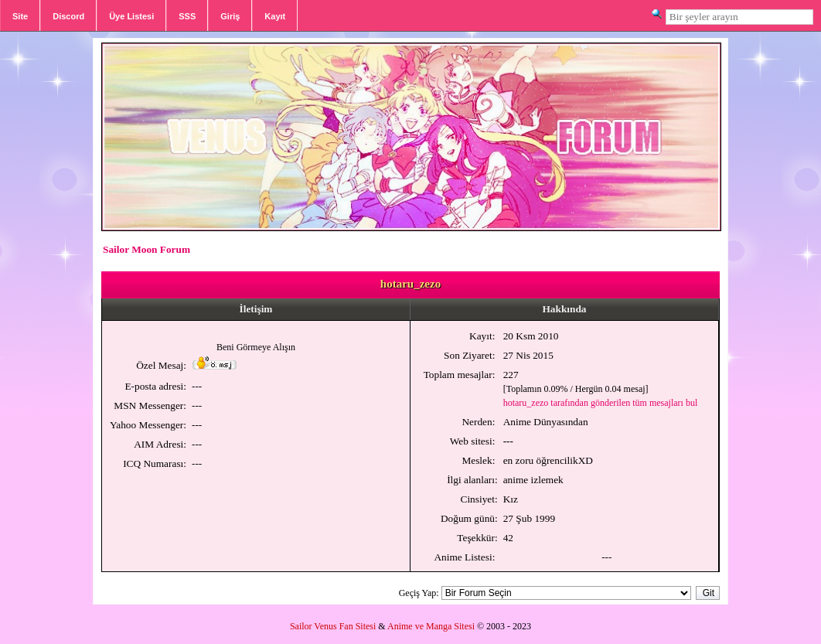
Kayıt (275, 16)
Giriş (230, 16)
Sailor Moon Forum (146, 249)
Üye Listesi (131, 16)
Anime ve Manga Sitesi (431, 626)
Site (20, 16)
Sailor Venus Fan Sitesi (333, 626)
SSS (187, 16)
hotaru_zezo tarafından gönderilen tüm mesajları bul (601, 403)
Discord (68, 16)
